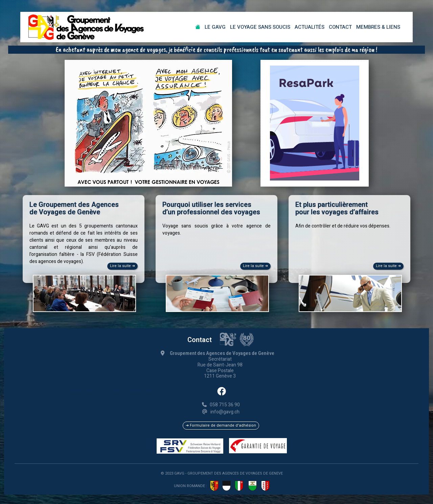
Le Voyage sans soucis (260, 27)
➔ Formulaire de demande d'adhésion (221, 425)
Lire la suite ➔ (122, 266)
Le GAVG (215, 27)
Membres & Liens (378, 27)
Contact (340, 27)
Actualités (310, 27)
